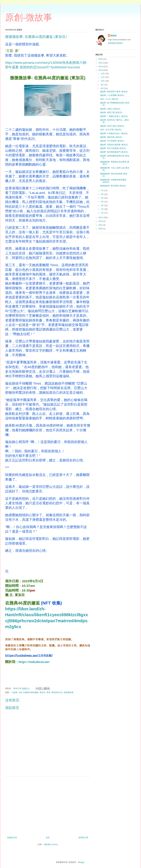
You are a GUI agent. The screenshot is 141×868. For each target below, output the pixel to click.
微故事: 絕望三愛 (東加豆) (111, 112)
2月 (103, 209)
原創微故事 (69, 692)
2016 (101, 225)
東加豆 (43, 692)
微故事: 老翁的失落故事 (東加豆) (114, 145)
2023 (101, 70)
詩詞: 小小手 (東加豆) (109, 99)
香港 (48, 692)
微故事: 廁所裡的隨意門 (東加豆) (114, 152)
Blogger (81, 862)
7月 (103, 190)
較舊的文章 (83, 838)
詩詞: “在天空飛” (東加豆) (111, 130)
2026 (101, 59)
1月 (103, 213)
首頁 (48, 838)
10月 (103, 81)
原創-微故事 (29, 17)
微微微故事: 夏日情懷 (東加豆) (113, 186)
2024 (101, 66)
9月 (103, 85)
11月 (103, 77)
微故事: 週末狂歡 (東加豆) (111, 137)
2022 (101, 217)
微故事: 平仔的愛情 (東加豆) (112, 141)
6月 (103, 194)
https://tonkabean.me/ (34, 662)
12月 (103, 74)
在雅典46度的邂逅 (31, 692)
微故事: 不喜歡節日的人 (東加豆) (114, 133)
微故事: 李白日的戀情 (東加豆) (113, 148)
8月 (103, 88)
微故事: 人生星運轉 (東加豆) (112, 95)
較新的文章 (12, 838)
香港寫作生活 (57, 692)
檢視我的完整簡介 (116, 43)
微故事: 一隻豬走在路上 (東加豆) (114, 116)
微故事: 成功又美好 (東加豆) (112, 126)
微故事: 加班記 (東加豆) (110, 109)
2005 (101, 229)
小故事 (14, 692)
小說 (20, 692)
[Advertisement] (48, 805)
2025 (101, 63)
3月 (103, 205)
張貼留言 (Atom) (51, 844)
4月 (103, 202)
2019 (101, 221)
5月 (103, 198)
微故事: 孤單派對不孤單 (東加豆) (114, 92)
